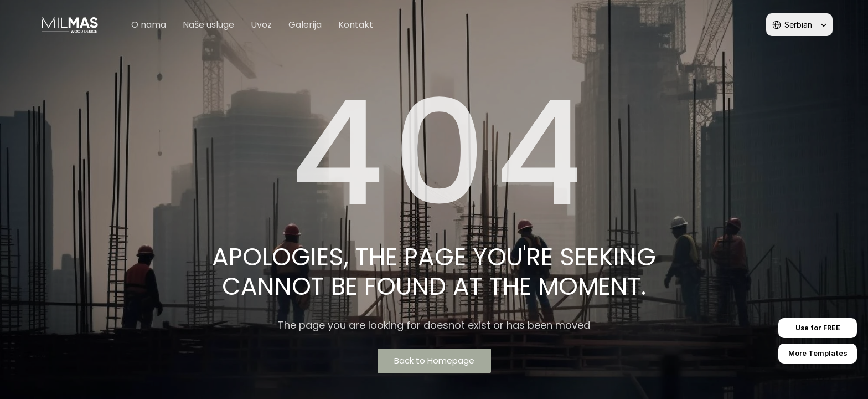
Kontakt (356, 25)
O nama (149, 25)
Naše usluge (208, 25)
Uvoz (261, 25)
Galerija (305, 25)
